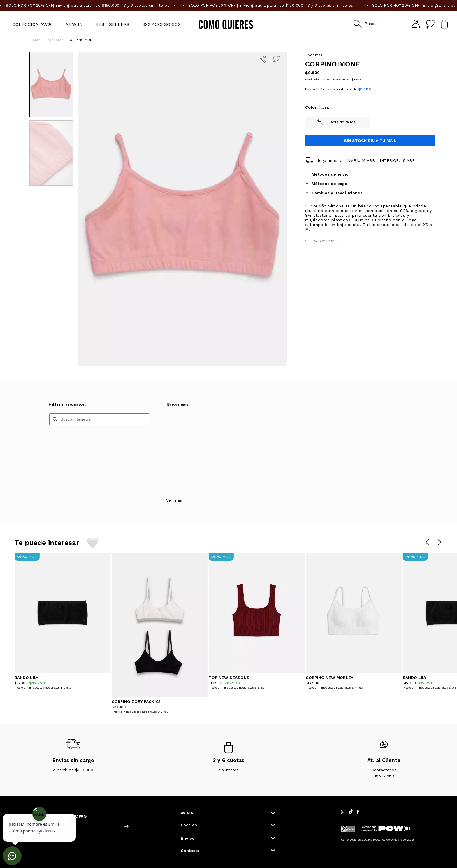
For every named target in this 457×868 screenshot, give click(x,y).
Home (35, 40)
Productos (55, 40)
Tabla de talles (336, 170)
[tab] (370, 222)
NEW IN (74, 24)
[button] (380, 24)
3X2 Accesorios (161, 24)
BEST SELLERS (113, 24)
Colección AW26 (32, 24)
